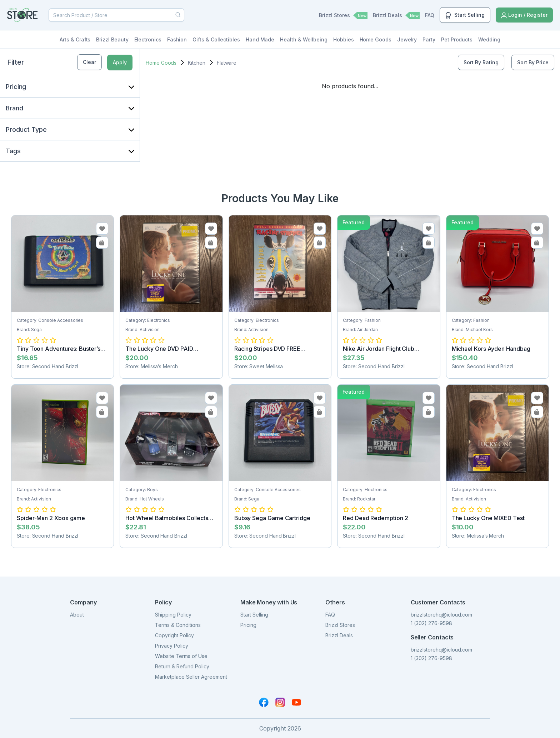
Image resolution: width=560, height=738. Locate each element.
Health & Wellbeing (304, 39)
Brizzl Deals (396, 16)
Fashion (177, 39)
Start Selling (465, 15)
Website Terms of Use (181, 656)
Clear (89, 62)
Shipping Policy (173, 615)
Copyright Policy (174, 635)
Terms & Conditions (178, 625)
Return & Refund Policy (182, 666)
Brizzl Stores (343, 16)
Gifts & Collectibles (216, 39)
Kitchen (197, 63)
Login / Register (524, 15)
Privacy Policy (172, 646)
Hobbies (344, 39)
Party (429, 39)
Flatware (227, 63)
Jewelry (407, 39)
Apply (120, 62)
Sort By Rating (481, 62)
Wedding (489, 39)
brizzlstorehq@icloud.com (441, 615)
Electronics (148, 39)
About (77, 615)
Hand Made (260, 39)
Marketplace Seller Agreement (191, 677)
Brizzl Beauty (112, 39)
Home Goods (376, 39)
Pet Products (457, 39)
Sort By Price (533, 62)
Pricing (248, 625)
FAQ (430, 15)
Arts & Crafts (75, 39)
